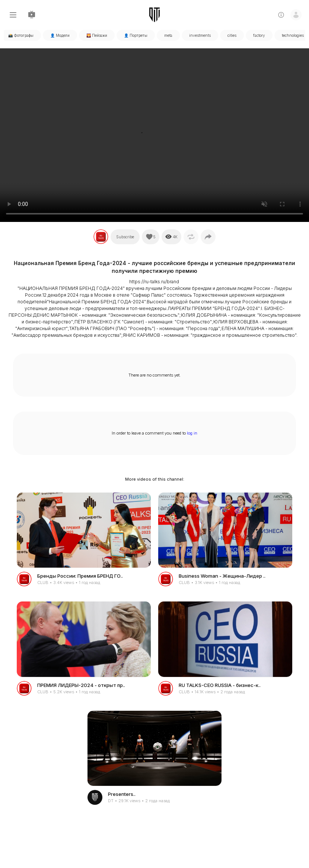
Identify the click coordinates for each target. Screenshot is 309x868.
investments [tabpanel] (200, 35)
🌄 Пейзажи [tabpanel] (97, 35)
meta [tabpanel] (168, 35)
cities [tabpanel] (232, 35)
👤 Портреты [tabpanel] (136, 35)
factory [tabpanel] (259, 35)
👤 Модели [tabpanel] (60, 35)
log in (192, 433)
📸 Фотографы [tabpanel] (21, 35)
